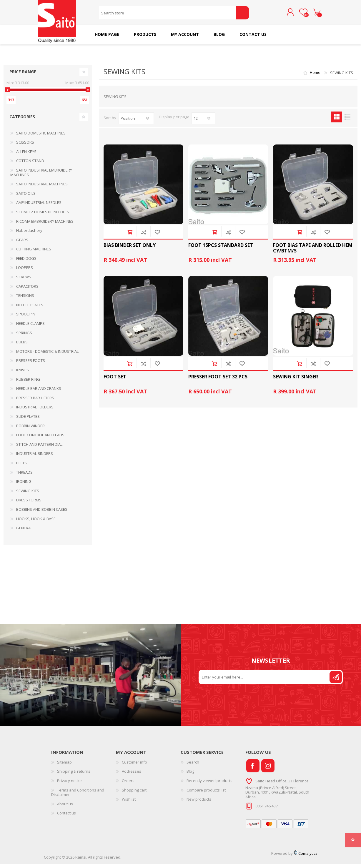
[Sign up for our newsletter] (264, 681)
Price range (23, 76)
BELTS (21, 467)
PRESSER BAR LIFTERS (35, 402)
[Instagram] (268, 770)
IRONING (24, 485)
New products (199, 803)
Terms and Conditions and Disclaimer (78, 797)
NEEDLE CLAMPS (30, 327)
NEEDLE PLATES (30, 309)
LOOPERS (25, 272)
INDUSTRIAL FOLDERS (35, 411)
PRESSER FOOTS (31, 365)
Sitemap (64, 766)
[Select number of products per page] (203, 122)
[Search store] (167, 15)
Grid (337, 121)
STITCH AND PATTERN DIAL (39, 448)
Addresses (132, 775)
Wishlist (129, 803)
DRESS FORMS (29, 504)
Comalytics (306, 857)
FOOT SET (115, 381)
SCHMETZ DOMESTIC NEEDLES (43, 216)
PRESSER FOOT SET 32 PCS (218, 381)
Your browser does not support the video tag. (90, 679)
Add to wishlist (157, 236)
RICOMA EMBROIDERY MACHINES (45, 225)
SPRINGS (24, 337)
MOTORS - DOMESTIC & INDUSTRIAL (47, 355)
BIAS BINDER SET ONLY (130, 249)
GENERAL (24, 532)
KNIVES (23, 374)
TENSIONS (25, 300)
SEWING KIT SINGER (296, 381)
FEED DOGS (26, 262)
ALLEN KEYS (26, 156)
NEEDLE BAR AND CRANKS (39, 393)
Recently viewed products (209, 785)
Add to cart (130, 236)
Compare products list (206, 794)
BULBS (22, 346)
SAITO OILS (26, 197)
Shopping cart (311, 14)
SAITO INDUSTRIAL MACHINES (42, 188)
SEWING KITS (28, 495)
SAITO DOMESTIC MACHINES (41, 137)
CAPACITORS (27, 290)
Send (336, 681)
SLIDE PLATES (28, 420)
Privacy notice (69, 785)
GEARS (22, 244)
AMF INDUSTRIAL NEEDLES (39, 207)
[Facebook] (253, 770)
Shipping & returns (74, 775)
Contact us (66, 817)
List (348, 121)
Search (242, 15)
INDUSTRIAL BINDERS (35, 458)
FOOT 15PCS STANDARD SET (221, 249)
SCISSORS (25, 146)
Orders (128, 785)
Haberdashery (29, 235)
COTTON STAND (30, 165)
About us (65, 808)
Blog (190, 775)
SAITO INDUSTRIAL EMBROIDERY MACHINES (41, 177)
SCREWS (24, 281)
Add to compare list (143, 236)
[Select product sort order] (136, 122)
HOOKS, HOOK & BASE (36, 523)
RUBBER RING (28, 383)
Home (315, 77)
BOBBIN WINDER (30, 430)
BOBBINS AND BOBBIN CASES (42, 513)
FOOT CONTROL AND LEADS (40, 439)
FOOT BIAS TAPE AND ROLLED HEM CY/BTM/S (313, 252)
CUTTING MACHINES (34, 253)
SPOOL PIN (26, 318)
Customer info (134, 766)
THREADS (24, 476)
